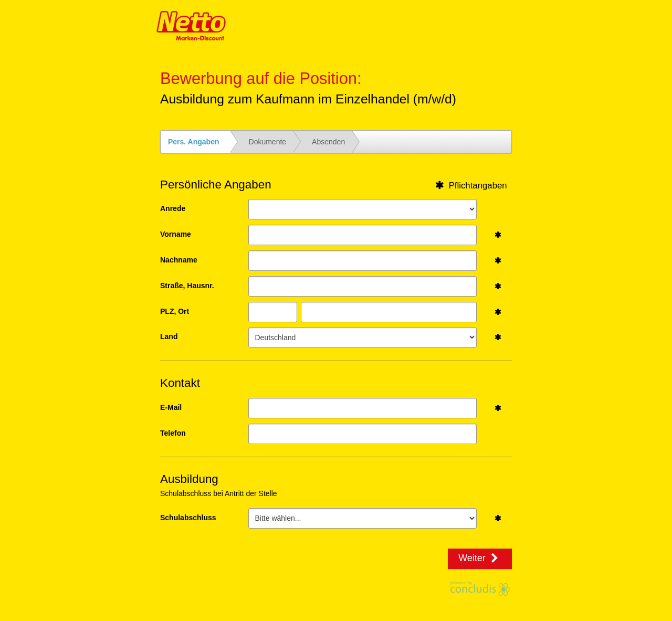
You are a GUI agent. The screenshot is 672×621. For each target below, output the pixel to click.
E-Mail (171, 407)
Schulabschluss (188, 518)
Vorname (176, 234)
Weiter (480, 558)
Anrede (173, 208)
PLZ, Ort (175, 311)
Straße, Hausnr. (187, 286)
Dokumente (268, 142)
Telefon (173, 433)
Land (169, 336)
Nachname (179, 260)
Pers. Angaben (194, 142)
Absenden (328, 142)
